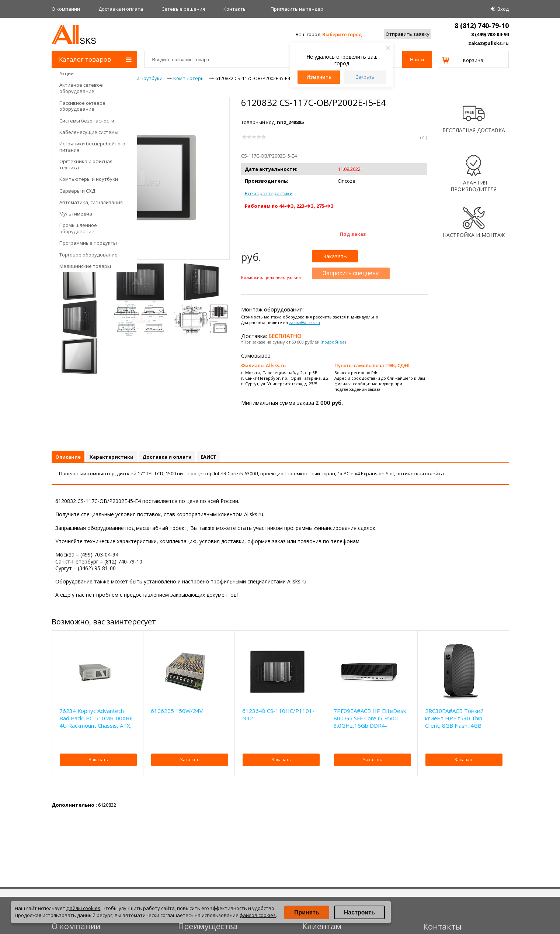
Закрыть (365, 77)
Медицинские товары (85, 266)
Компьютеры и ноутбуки (89, 179)
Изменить (319, 77)
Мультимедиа (76, 214)
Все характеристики (269, 193)
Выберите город (342, 34)
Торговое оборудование (88, 255)
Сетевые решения (183, 9)
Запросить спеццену (351, 273)
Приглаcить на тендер (297, 9)
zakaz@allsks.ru (488, 43)
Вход (503, 9)
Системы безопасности (87, 121)
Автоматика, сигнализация (91, 202)
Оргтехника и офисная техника (86, 164)
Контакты (235, 9)
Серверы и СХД (77, 191)
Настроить (359, 912)
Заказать (335, 256)
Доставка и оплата (121, 9)
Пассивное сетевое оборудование (82, 106)
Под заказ (353, 234)
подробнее (333, 342)
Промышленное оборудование (78, 228)
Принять (307, 912)
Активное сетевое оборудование (81, 88)
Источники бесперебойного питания (92, 147)
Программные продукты (88, 243)
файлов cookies (258, 915)
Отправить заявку (408, 34)
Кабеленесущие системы (89, 132)
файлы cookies (83, 908)
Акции (67, 73)
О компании (66, 9)
